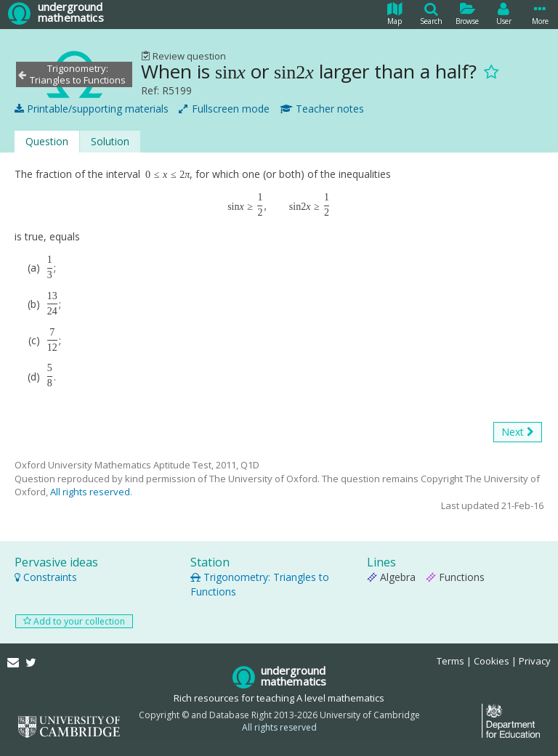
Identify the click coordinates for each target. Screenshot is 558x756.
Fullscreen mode (224, 109)
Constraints (46, 577)
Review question (183, 56)
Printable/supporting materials (92, 109)
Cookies (492, 661)
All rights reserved (90, 492)
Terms (450, 661)
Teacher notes (322, 109)
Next (518, 432)
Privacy (535, 661)
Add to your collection (74, 621)
